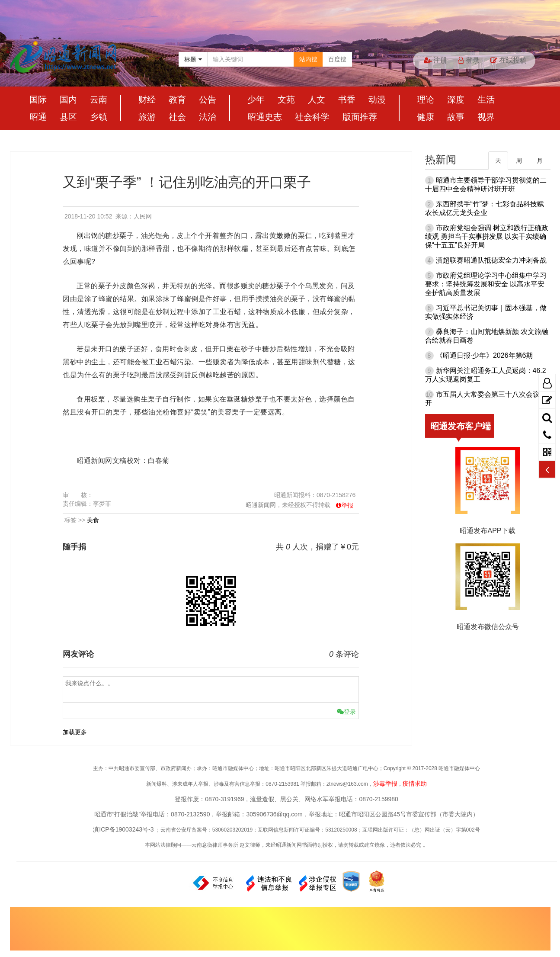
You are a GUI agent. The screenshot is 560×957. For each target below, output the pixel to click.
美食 (93, 520)
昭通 (38, 117)
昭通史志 (265, 117)
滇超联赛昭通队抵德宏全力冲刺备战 (491, 260)
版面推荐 (360, 117)
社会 (177, 117)
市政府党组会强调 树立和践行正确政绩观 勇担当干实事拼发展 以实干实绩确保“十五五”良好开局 (487, 236)
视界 (486, 117)
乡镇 (99, 117)
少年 (256, 100)
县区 (68, 117)
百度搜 (337, 59)
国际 (38, 100)
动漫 (377, 100)
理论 (426, 100)
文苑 (286, 100)
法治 (208, 117)
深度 (456, 100)
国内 (68, 100)
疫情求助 (415, 784)
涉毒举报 (385, 784)
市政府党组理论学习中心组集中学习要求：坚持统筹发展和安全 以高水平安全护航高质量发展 (486, 284)
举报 (347, 505)
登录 (469, 60)
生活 (486, 100)
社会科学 (312, 117)
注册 (435, 60)
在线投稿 (509, 60)
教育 (177, 100)
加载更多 (75, 732)
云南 (99, 100)
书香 (347, 100)
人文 (317, 100)
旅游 (147, 117)
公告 (208, 100)
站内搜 (308, 59)
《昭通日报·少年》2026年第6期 (485, 355)
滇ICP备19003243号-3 (123, 829)
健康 (426, 117)
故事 (456, 117)
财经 (147, 100)
